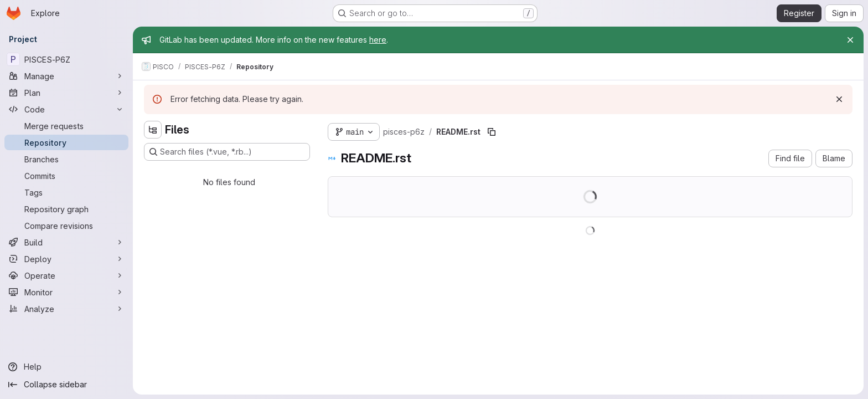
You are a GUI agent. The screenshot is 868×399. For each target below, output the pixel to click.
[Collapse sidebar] (66, 385)
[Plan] (66, 93)
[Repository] (66, 142)
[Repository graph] (66, 209)
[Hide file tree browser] (153, 130)
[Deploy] (66, 259)
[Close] (850, 40)
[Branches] (66, 159)
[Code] (66, 109)
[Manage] (66, 76)
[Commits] (66, 176)
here (378, 40)
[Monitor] (66, 292)
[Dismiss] (839, 99)
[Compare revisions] (66, 226)
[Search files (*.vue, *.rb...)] (227, 152)
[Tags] (66, 192)
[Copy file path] (492, 132)
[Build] (66, 242)
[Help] (66, 367)
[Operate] (66, 275)
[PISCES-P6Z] (66, 59)
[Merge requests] (66, 126)
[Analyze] (66, 309)
